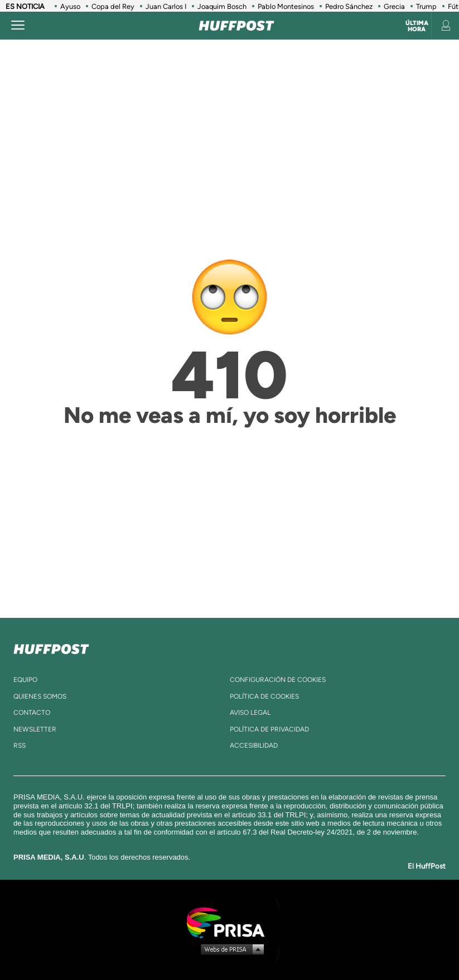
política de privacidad (269, 729)
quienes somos (40, 696)
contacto (32, 713)
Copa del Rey (113, 6)
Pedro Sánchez (349, 6)
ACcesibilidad (254, 745)
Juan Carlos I (166, 6)
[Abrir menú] (18, 26)
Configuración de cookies (278, 680)
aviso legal (250, 713)
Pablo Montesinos (286, 6)
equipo (25, 680)
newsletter (35, 729)
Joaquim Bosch (222, 6)
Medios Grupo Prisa (230, 949)
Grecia (394, 6)
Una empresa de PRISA (230, 922)
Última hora (417, 26)
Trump (426, 6)
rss (20, 745)
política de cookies (264, 696)
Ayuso (70, 6)
